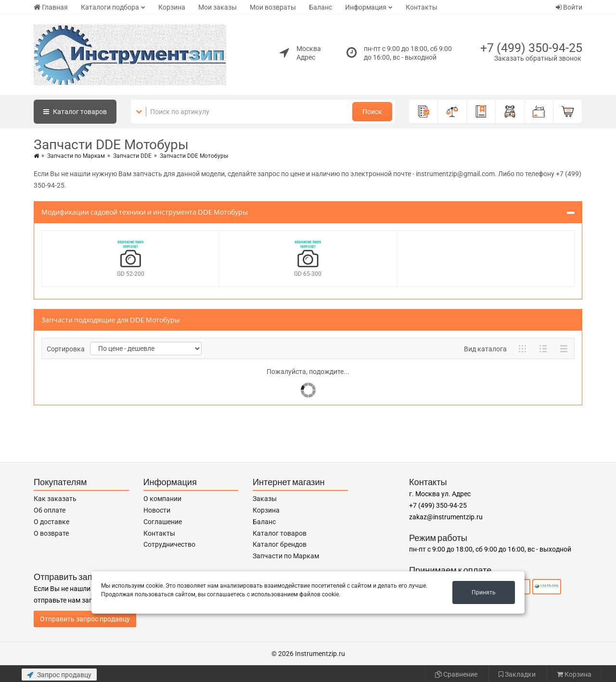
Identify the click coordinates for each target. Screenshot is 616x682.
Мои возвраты (273, 7)
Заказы (265, 499)
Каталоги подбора (110, 7)
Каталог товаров (280, 533)
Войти (569, 7)
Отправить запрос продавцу (85, 619)
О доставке (51, 522)
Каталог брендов (280, 544)
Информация (366, 7)
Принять (484, 592)
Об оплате (50, 510)
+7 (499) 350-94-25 (531, 48)
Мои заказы (218, 7)
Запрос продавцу (59, 675)
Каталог (75, 112)
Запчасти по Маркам (76, 156)
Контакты (422, 7)
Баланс (321, 7)
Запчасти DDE (132, 156)
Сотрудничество (169, 544)
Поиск (372, 112)
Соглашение (163, 522)
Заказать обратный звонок (538, 58)
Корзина (172, 7)
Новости (157, 510)
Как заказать (55, 499)
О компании (162, 499)
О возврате (51, 533)
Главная (51, 7)
